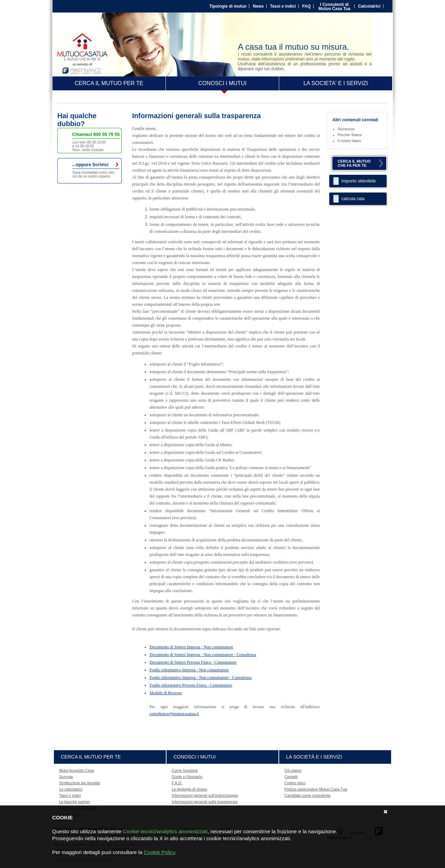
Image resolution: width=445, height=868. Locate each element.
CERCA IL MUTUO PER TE (109, 83)
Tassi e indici (283, 6)
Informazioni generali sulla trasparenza (205, 802)
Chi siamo (293, 770)
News (258, 6)
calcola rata (353, 199)
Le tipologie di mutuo (189, 789)
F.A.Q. (177, 783)
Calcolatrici (369, 6)
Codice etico (295, 783)
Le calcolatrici (71, 789)
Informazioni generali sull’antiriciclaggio (205, 795)
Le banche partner (75, 802)
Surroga (66, 777)
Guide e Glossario (187, 777)
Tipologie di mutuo (228, 6)
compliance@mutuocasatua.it (174, 714)
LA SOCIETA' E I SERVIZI (336, 83)
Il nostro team (349, 141)
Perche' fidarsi (350, 135)
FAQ (306, 6)
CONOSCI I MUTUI (222, 83)
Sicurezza (346, 129)
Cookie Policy (159, 852)
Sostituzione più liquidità (80, 783)
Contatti (291, 777)
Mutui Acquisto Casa (76, 770)
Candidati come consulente (308, 795)
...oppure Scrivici (95, 165)
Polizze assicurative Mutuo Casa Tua (316, 789)
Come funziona (185, 770)
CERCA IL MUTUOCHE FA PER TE (354, 163)
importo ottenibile (359, 181)
